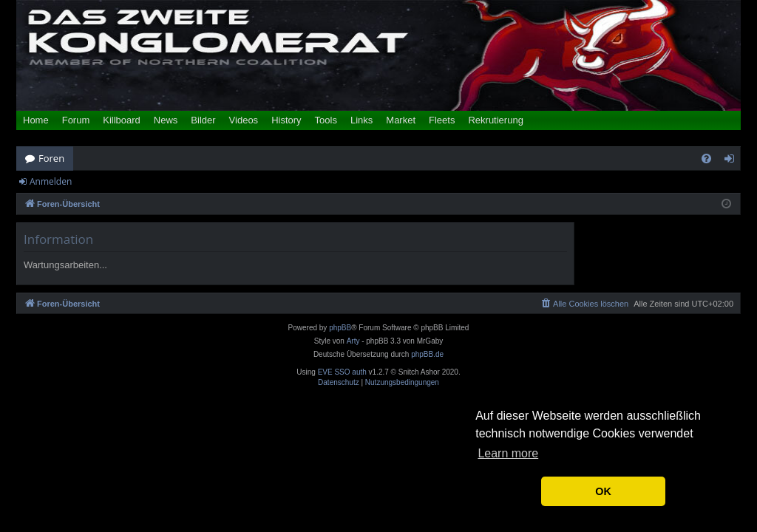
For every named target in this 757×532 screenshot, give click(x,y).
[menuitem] (706, 158)
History (286, 120)
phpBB (340, 328)
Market (401, 120)
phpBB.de (427, 354)
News (166, 120)
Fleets (442, 120)
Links (361, 120)
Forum (76, 120)
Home (36, 120)
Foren (51, 158)
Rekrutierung (495, 120)
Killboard (122, 120)
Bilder (203, 120)
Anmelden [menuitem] (733, 161)
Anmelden (51, 181)
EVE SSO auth (342, 372)
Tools (326, 120)
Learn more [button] (508, 453)
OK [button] (603, 491)
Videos (244, 120)
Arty (353, 341)
